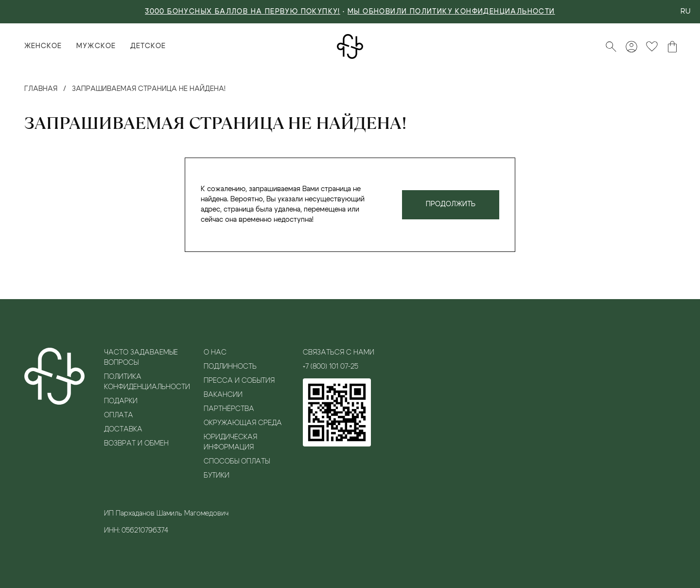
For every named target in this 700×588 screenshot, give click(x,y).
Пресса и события (239, 381)
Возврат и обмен (136, 444)
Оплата (119, 415)
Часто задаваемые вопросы (141, 358)
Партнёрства (229, 409)
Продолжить (451, 204)
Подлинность (230, 367)
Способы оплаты (237, 462)
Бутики (217, 476)
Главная (41, 89)
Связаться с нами (339, 353)
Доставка (123, 429)
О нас (215, 353)
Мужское (96, 46)
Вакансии (223, 395)
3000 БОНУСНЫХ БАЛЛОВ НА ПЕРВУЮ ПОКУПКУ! (243, 12)
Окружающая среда (243, 423)
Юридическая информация (230, 442)
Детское (148, 46)
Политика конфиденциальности (147, 382)
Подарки (121, 401)
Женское (43, 46)
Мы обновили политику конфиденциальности (451, 12)
